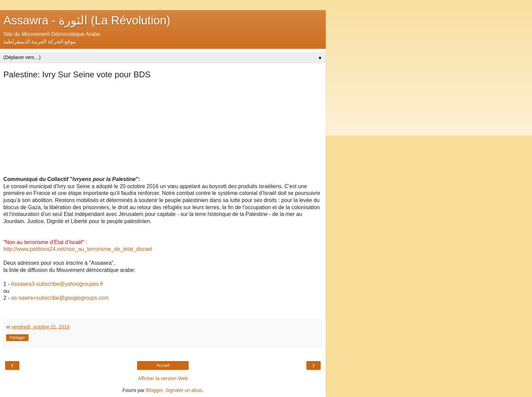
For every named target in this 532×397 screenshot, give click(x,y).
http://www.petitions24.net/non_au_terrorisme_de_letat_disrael (78, 249)
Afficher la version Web (163, 378)
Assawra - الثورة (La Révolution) (87, 20)
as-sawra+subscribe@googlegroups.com (60, 298)
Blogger (154, 390)
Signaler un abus (184, 390)
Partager (17, 338)
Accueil (163, 365)
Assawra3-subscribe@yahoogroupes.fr (57, 284)
